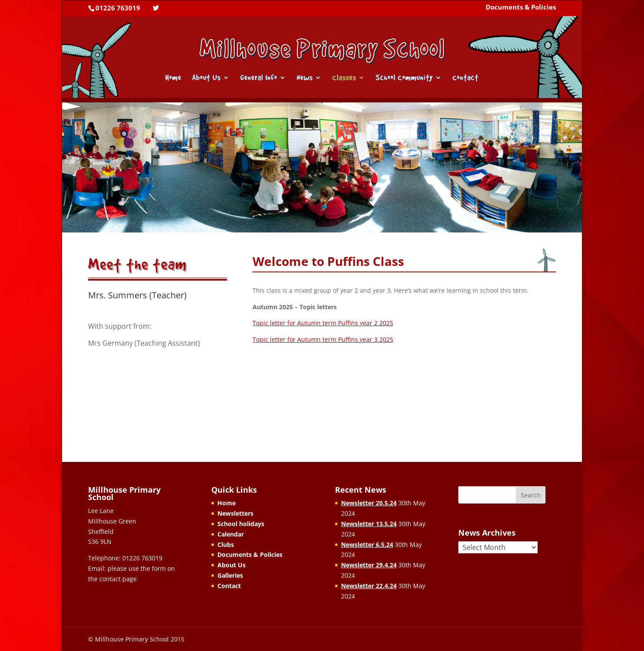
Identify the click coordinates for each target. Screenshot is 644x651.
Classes (344, 78)
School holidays (241, 524)
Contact (466, 78)
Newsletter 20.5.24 (369, 503)
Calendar (231, 534)
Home (173, 78)
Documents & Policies (521, 8)
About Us (207, 78)
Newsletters (235, 513)
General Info (259, 78)
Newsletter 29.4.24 (369, 565)
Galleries (230, 575)
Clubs (226, 545)
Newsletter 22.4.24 (369, 586)
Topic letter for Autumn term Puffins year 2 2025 (323, 323)
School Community (404, 78)
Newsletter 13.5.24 (369, 524)
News (305, 78)
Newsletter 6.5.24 (367, 545)
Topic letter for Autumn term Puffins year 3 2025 (323, 339)
